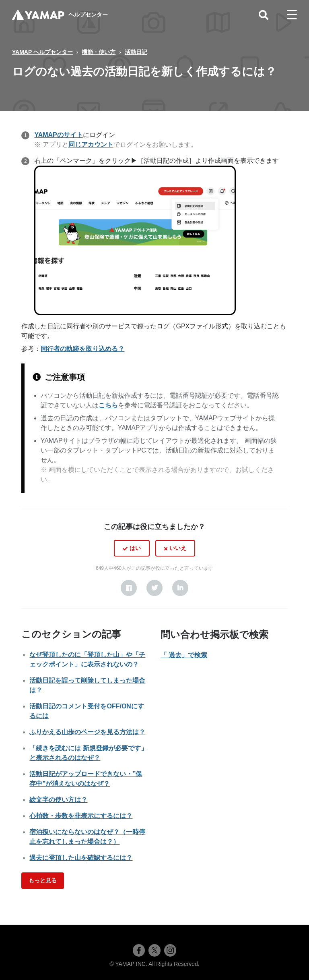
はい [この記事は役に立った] (135, 548)
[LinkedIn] (180, 588)
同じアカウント (91, 144)
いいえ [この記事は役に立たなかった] (178, 548)
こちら (108, 405)
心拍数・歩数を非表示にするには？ (81, 816)
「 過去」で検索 (184, 655)
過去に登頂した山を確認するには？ (81, 858)
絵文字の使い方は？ (58, 800)
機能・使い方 (99, 52)
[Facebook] (129, 588)
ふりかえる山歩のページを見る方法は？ (87, 732)
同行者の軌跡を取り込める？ (82, 349)
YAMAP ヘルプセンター (42, 52)
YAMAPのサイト (58, 135)
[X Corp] (154, 588)
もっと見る (43, 880)
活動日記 (136, 52)
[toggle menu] (292, 15)
